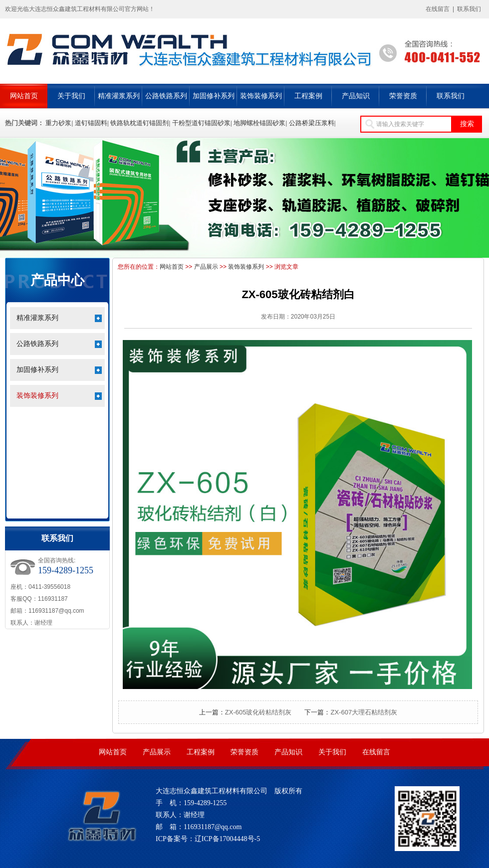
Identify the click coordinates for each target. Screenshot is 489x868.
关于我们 (71, 96)
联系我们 (469, 9)
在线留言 (438, 9)
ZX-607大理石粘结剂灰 (364, 712)
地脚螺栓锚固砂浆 (259, 123)
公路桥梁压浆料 (312, 123)
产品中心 (57, 280)
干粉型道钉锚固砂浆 (201, 123)
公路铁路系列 (166, 96)
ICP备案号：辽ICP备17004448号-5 (208, 839)
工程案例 (308, 96)
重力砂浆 (58, 123)
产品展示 (206, 267)
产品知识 (356, 96)
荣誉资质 (403, 96)
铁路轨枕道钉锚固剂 (139, 123)
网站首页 (24, 96)
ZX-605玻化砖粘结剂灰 (258, 712)
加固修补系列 (214, 96)
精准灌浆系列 (119, 96)
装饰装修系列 (261, 96)
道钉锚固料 (91, 123)
